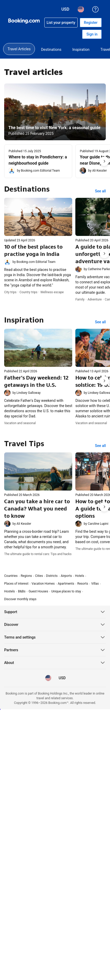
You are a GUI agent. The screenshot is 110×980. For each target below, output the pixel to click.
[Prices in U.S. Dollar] (62, 678)
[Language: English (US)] (48, 678)
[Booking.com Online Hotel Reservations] (24, 21)
